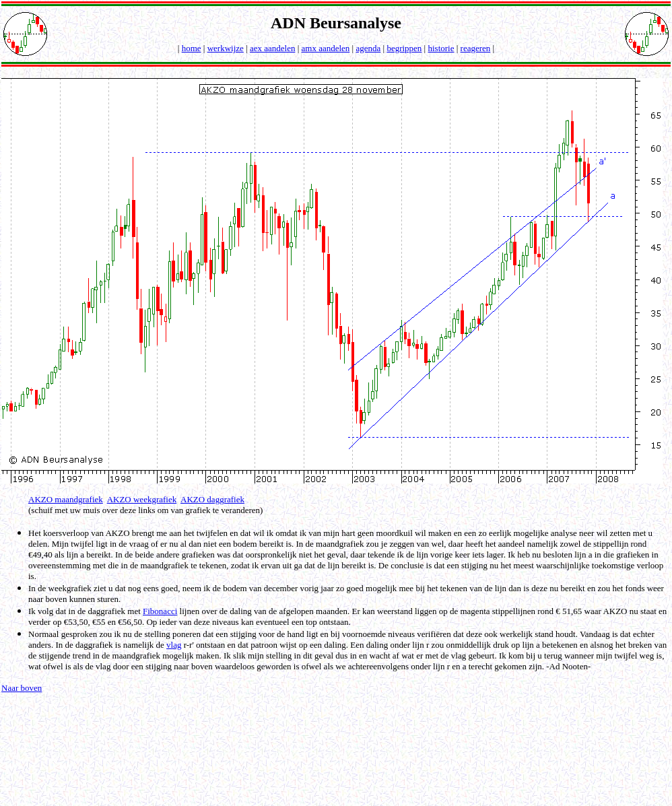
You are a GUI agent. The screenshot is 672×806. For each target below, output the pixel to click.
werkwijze (226, 48)
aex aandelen (272, 48)
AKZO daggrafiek (212, 499)
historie (441, 48)
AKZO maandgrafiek (66, 499)
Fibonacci (160, 611)
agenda (368, 48)
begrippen (404, 48)
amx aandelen (326, 48)
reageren (476, 48)
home (192, 48)
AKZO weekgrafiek (142, 499)
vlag (174, 645)
